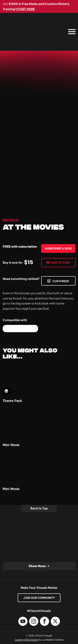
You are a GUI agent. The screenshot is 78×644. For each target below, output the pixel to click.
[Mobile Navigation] (71, 32)
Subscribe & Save (58, 248)
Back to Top (39, 508)
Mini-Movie (11, 220)
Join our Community (39, 598)
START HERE (25, 9)
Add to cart (61, 263)
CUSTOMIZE (61, 281)
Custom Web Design (26, 640)
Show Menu (37, 566)
